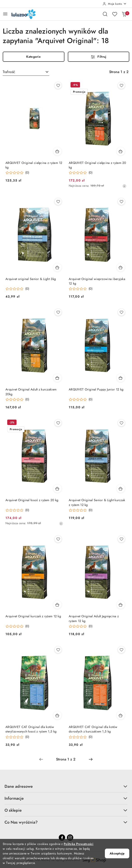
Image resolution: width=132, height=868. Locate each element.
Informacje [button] (66, 798)
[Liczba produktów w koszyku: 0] (124, 14)
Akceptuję (117, 853)
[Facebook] (62, 838)
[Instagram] (70, 838)
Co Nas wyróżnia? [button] (66, 822)
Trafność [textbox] (9, 72)
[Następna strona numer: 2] (91, 759)
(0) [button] (27, 173)
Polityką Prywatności (79, 844)
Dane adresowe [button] (66, 786)
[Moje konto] (115, 4)
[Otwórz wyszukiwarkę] (105, 14)
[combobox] (26, 72)
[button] (17, 173)
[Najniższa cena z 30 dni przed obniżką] (124, 186)
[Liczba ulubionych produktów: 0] (115, 14)
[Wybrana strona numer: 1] (66, 759)
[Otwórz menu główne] (5, 14)
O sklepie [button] (66, 810)
